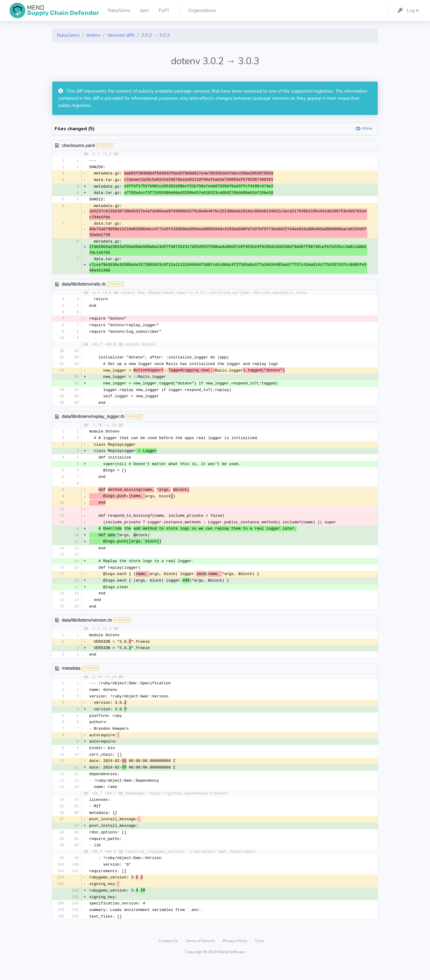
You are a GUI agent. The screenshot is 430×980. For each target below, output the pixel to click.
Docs (260, 957)
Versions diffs (121, 35)
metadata (71, 678)
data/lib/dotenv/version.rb (87, 629)
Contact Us (169, 957)
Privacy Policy (235, 957)
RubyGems (68, 35)
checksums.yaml (78, 145)
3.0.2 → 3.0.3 (156, 35)
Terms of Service (201, 957)
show (367, 128)
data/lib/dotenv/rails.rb (84, 285)
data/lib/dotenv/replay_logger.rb (93, 420)
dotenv (93, 35)
